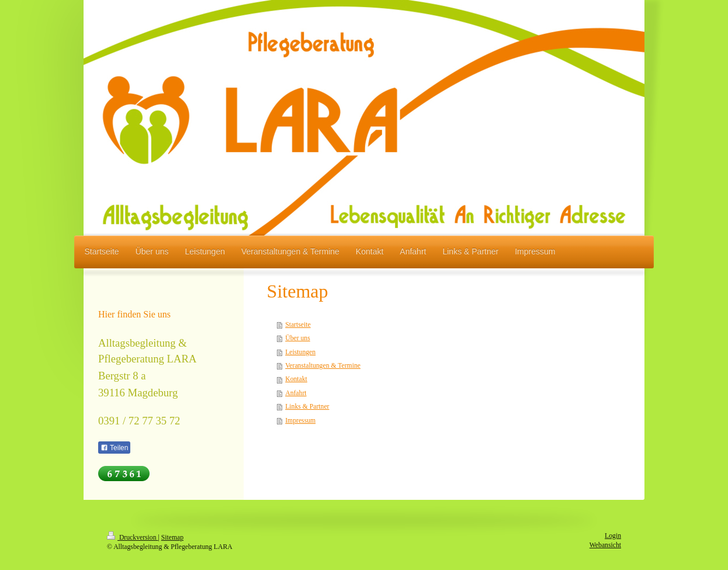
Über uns (298, 338)
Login (613, 536)
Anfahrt (296, 393)
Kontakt (296, 379)
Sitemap (172, 538)
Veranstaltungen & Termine (323, 366)
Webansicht (605, 545)
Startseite (298, 325)
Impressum (300, 421)
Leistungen (300, 352)
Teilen (114, 448)
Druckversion (132, 538)
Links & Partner (307, 407)
